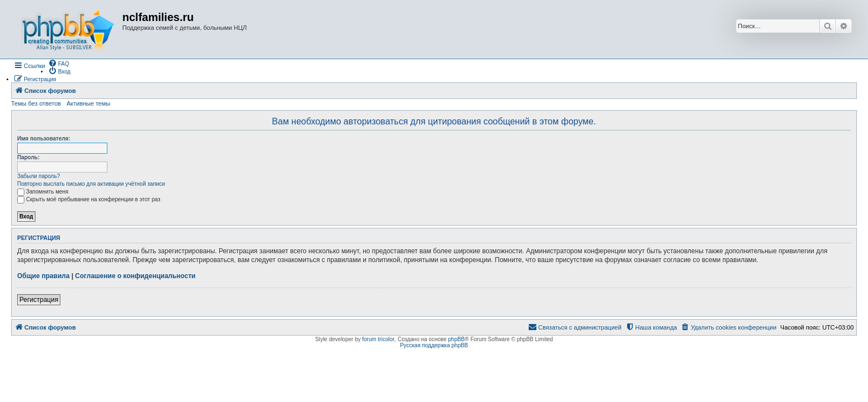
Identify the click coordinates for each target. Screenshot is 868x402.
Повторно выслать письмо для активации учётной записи (91, 184)
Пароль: (29, 157)
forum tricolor (378, 339)
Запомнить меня (43, 192)
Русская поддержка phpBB (434, 345)
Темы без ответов (36, 103)
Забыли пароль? (38, 176)
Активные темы (88, 103)
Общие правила (43, 276)
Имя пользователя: (44, 139)
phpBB (457, 339)
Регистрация (39, 300)
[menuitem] (59, 63)
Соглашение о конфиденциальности (136, 276)
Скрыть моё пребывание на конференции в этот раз (89, 199)
